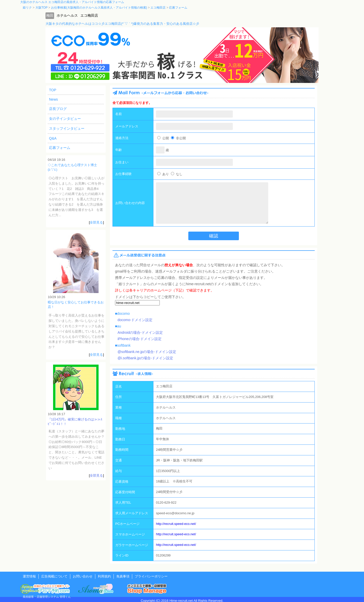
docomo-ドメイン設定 (135, 320)
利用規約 (104, 576)
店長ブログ (58, 109)
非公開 (178, 138)
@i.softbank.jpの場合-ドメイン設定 (145, 358)
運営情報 (29, 576)
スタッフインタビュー (67, 128)
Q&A (53, 138)
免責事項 (123, 576)
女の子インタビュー (65, 119)
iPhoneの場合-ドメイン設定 (140, 339)
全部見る (96, 222)
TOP (53, 90)
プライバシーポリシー (151, 576)
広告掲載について (54, 576)
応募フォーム (60, 148)
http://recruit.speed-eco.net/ (176, 524)
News (53, 99)
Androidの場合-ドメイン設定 (140, 332)
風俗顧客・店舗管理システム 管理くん (47, 597)
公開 (163, 138)
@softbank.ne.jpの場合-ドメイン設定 (147, 352)
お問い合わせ (83, 576)
